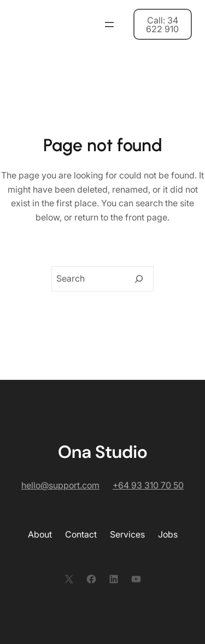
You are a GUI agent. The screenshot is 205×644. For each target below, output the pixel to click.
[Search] (139, 279)
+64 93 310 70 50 (148, 485)
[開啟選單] (109, 25)
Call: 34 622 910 (162, 25)
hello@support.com (60, 485)
